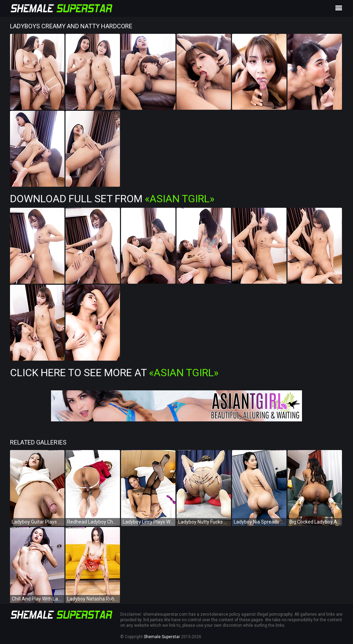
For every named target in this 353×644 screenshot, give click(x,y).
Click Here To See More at (114, 373)
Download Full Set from (112, 199)
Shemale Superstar (162, 637)
